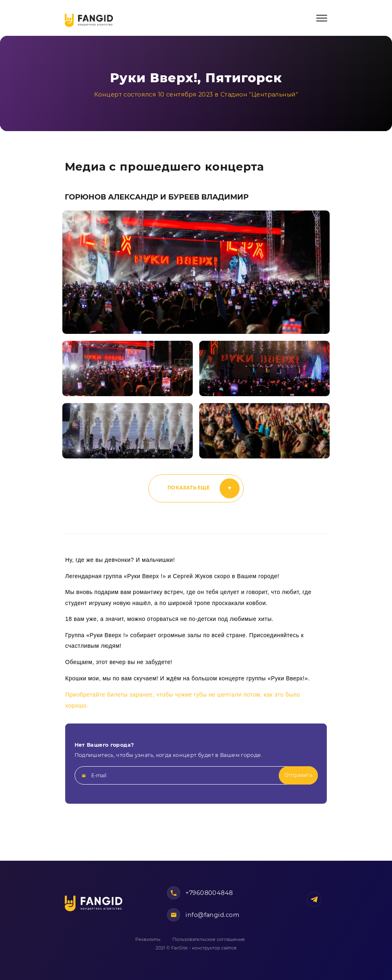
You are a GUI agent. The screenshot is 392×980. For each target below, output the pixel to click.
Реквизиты (148, 939)
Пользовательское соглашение (209, 939)
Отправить (298, 775)
